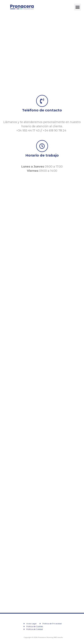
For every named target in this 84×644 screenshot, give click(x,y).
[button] (78, 7)
